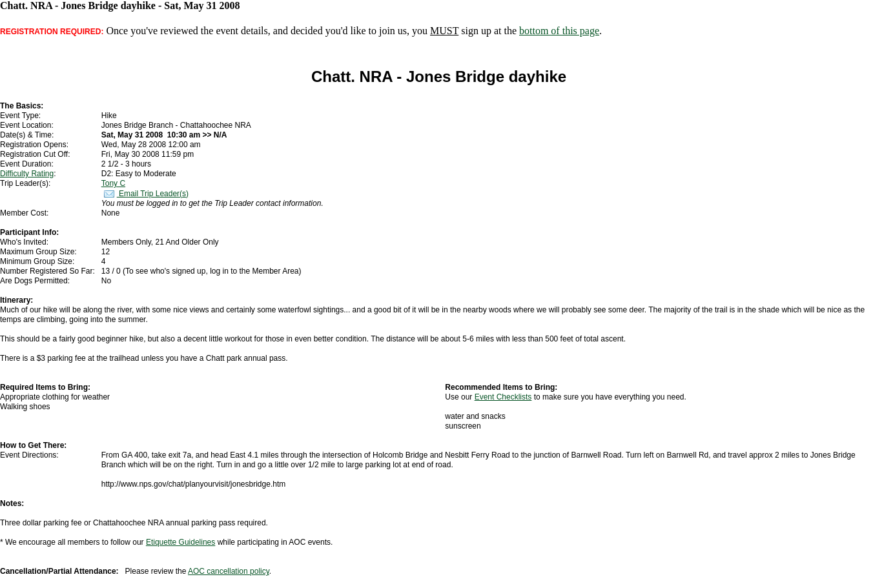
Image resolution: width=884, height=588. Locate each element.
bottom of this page (559, 31)
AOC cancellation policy (229, 571)
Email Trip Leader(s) (145, 194)
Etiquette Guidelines (180, 542)
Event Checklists (503, 397)
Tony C (113, 183)
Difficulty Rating (27, 174)
